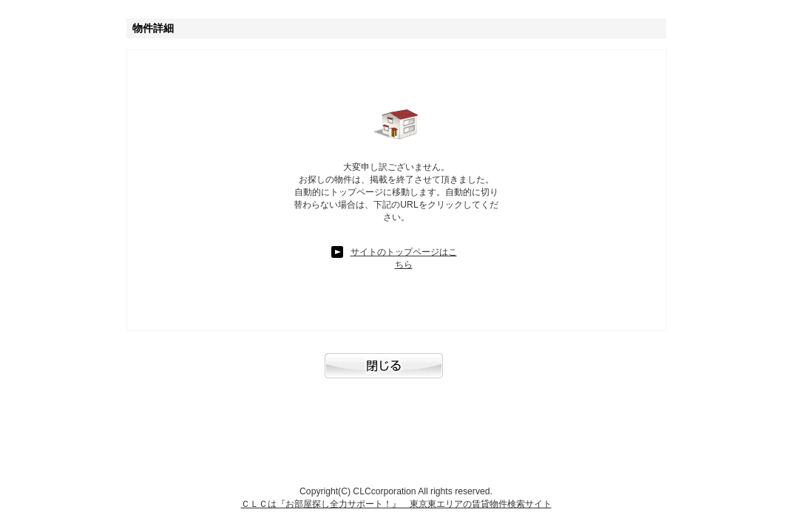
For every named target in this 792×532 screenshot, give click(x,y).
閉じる (396, 373)
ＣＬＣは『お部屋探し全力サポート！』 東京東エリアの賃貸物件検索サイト (396, 504)
